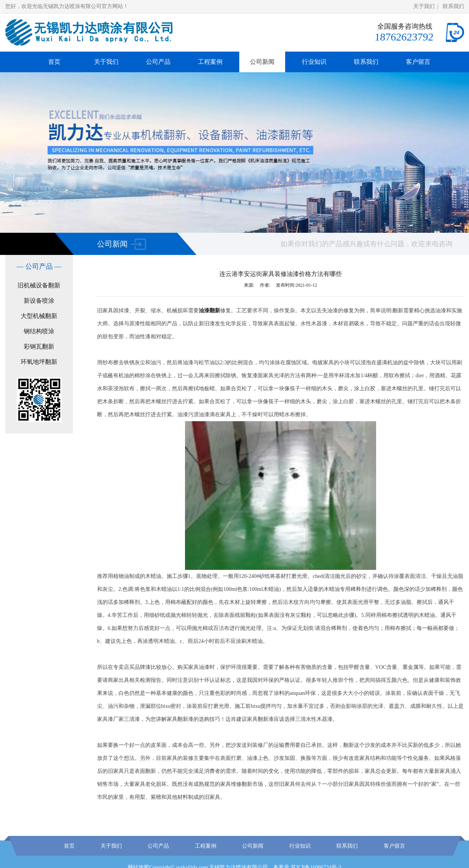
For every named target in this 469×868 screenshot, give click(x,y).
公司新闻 (262, 62)
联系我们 (453, 6)
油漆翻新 (209, 311)
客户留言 (418, 62)
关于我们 (424, 6)
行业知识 (314, 62)
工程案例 (210, 62)
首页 (54, 62)
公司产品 (158, 62)
